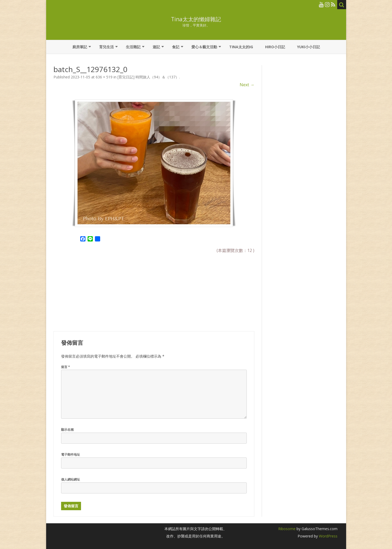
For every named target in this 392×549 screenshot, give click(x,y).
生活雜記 (133, 47)
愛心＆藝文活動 (204, 47)
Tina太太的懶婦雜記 (196, 19)
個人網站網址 (71, 479)
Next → (247, 85)
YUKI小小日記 (308, 47)
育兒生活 (106, 47)
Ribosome (287, 529)
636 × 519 (104, 77)
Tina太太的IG (241, 47)
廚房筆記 (80, 47)
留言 (66, 367)
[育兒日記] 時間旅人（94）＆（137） (148, 77)
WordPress (328, 536)
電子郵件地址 (71, 454)
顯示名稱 (67, 430)
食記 (176, 47)
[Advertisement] (93, 289)
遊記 (156, 47)
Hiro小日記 (275, 47)
